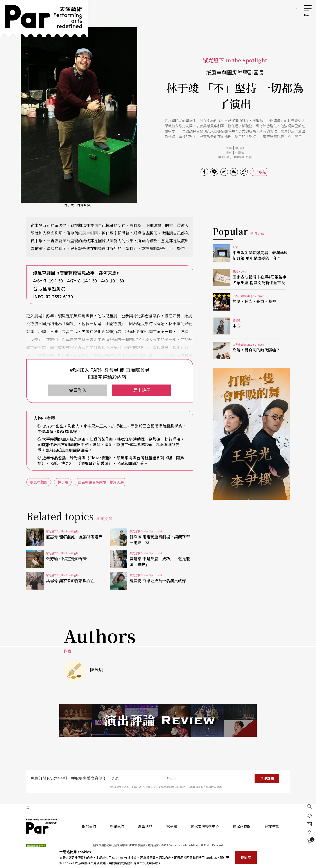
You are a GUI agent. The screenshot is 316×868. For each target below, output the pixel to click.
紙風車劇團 (88, 233)
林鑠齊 (240, 153)
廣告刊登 (145, 826)
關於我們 (89, 826)
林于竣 (175, 225)
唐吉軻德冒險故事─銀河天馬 (101, 482)
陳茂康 (240, 148)
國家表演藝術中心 (205, 826)
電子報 (172, 826)
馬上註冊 (142, 390)
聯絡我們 (117, 826)
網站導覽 (272, 826)
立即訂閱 (267, 778)
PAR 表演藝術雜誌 (42, 826)
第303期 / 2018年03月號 (235, 157)
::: (297, 7)
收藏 (262, 172)
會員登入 (78, 390)
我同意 (246, 857)
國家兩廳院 (242, 826)
